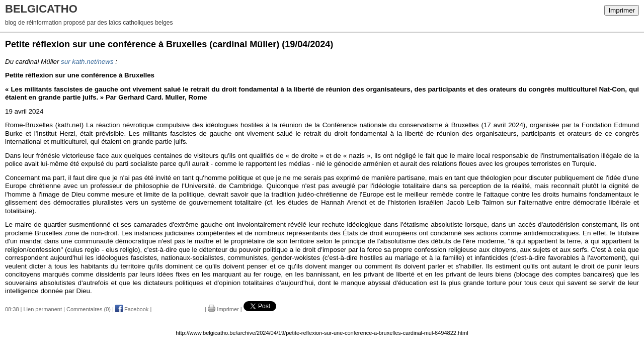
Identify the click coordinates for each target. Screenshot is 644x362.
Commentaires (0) (89, 309)
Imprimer (622, 10)
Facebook (132, 309)
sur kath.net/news (87, 62)
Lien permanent (43, 309)
